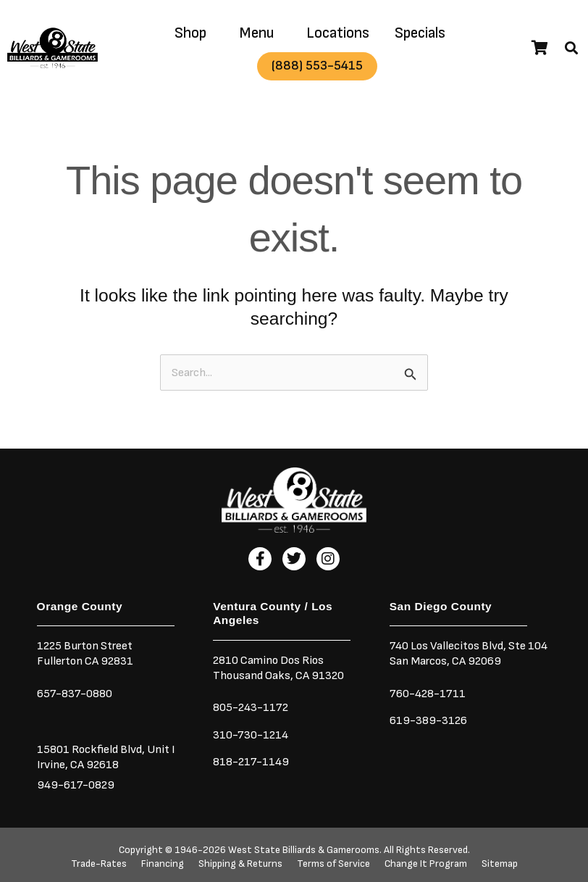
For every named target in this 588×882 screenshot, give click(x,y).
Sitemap (500, 864)
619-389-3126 (428, 720)
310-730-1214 (251, 735)
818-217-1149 (251, 762)
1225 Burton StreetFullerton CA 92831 (85, 653)
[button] (571, 48)
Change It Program (426, 864)
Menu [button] (256, 33)
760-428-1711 (429, 694)
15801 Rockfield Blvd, (91, 749)
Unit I (160, 749)
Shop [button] (190, 33)
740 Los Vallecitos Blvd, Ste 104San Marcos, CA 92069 (469, 653)
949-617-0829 (76, 785)
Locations (338, 33)
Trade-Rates (99, 864)
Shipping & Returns (240, 864)
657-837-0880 (75, 694)
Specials (420, 33)
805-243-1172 (251, 707)
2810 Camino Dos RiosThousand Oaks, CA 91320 (278, 668)
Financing (163, 864)
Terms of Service (333, 864)
